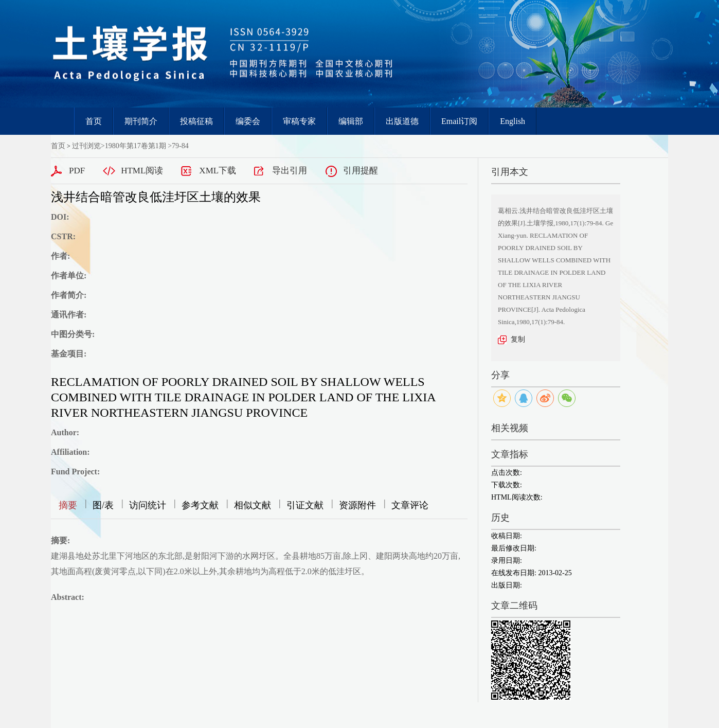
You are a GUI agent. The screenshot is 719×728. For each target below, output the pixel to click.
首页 (94, 121)
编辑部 (351, 121)
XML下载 (218, 171)
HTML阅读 (142, 171)
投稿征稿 (196, 121)
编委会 (248, 121)
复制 (518, 339)
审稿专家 (299, 121)
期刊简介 (141, 121)
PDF (77, 171)
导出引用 (290, 171)
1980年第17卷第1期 (136, 146)
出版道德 (402, 121)
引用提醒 (361, 171)
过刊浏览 (86, 146)
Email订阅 (459, 121)
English (513, 121)
